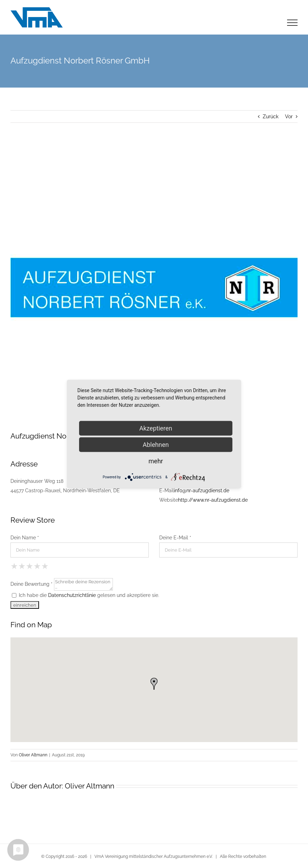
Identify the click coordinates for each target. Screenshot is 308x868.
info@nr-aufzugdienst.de (202, 491)
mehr (156, 461)
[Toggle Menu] (292, 23)
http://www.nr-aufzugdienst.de (213, 500)
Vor (289, 117)
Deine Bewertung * (32, 584)
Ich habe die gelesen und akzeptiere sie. (86, 595)
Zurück (271, 117)
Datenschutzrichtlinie (72, 595)
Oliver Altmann (33, 755)
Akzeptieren (156, 428)
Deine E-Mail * (175, 538)
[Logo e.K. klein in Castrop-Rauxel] (154, 287)
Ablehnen (156, 445)
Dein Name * (25, 538)
